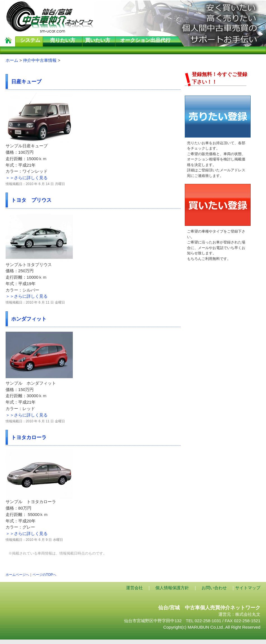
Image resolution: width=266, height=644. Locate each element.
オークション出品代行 (145, 40)
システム (30, 40)
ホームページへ (17, 575)
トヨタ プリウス (31, 200)
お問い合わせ (214, 588)
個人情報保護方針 (172, 588)
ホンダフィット (29, 319)
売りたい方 (63, 40)
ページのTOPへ (44, 575)
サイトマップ (248, 588)
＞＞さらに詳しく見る (27, 178)
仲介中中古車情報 (40, 60)
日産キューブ (26, 81)
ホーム (12, 60)
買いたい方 (98, 40)
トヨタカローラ (29, 437)
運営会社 (134, 588)
